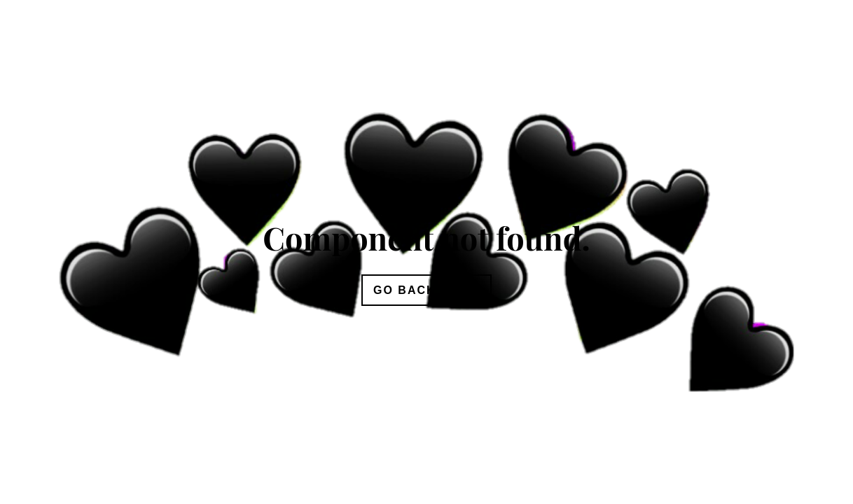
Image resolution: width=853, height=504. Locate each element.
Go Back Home (426, 290)
